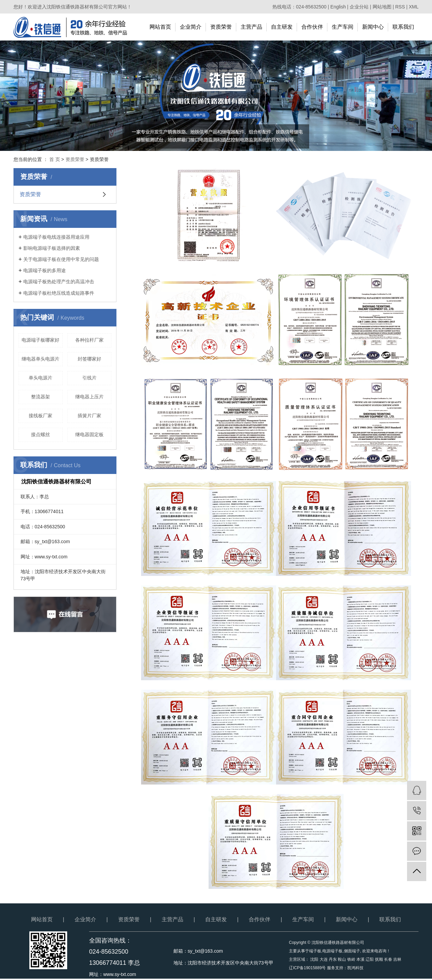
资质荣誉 (221, 27)
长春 (388, 959)
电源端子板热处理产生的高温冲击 (59, 282)
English (338, 7)
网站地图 (382, 7)
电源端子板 (332, 951)
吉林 (397, 959)
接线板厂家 (40, 416)
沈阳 (314, 959)
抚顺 (379, 959)
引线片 (89, 378)
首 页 (55, 159)
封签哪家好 (89, 359)
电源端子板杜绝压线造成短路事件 (59, 293)
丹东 (333, 959)
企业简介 (191, 27)
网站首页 (160, 27)
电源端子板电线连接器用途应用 (56, 237)
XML (414, 7)
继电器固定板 (89, 434)
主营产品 (251, 27)
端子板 (315, 951)
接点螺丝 (40, 434)
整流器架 (40, 397)
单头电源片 (40, 378)
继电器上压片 (89, 397)
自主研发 (282, 27)
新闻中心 (373, 27)
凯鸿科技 (355, 968)
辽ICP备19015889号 (307, 968)
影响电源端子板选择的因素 (52, 248)
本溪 (360, 959)
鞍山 (342, 959)
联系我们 (403, 27)
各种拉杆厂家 (89, 340)
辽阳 (370, 959)
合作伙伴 (312, 27)
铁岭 (351, 959)
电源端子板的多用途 (45, 270)
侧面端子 (352, 951)
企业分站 (359, 7)
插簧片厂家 (89, 416)
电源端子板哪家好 (40, 340)
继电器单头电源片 (40, 359)
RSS (400, 7)
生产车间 (343, 27)
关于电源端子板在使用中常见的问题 (61, 259)
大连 (324, 959)
